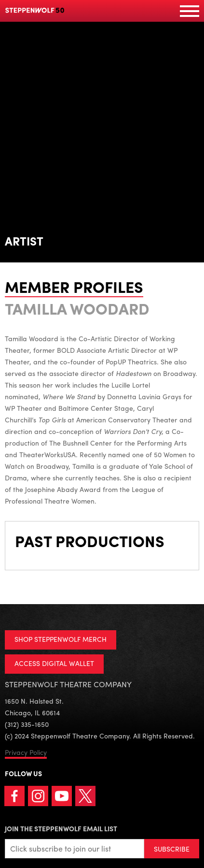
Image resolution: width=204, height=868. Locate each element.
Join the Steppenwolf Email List (61, 828)
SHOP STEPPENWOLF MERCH (61, 639)
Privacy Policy (26, 752)
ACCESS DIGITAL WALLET (54, 663)
